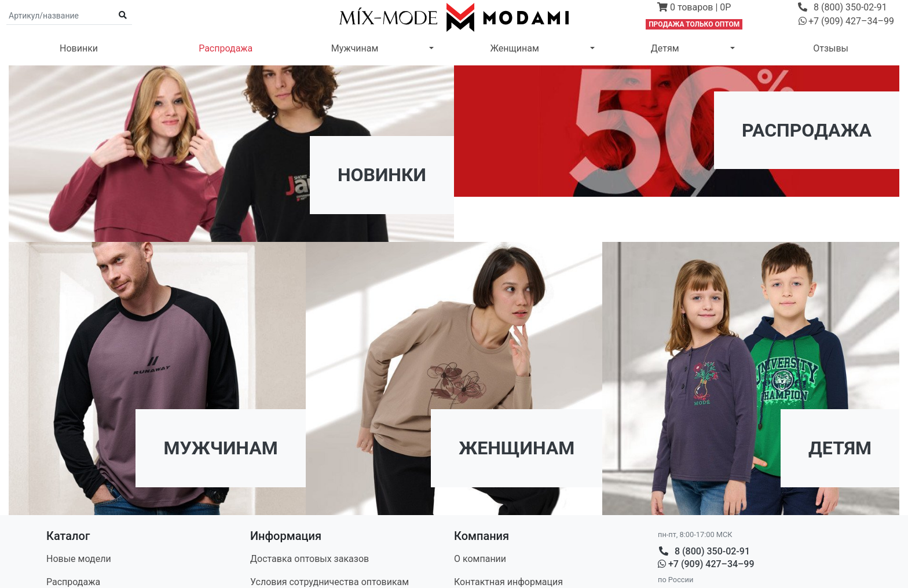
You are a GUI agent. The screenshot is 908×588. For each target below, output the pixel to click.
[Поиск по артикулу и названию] (60, 15)
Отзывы (831, 48)
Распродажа (226, 48)
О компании (480, 559)
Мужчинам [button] (355, 48)
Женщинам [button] (514, 48)
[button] (694, 9)
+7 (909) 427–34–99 (706, 564)
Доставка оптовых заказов (310, 559)
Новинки (79, 48)
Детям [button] (665, 48)
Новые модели (79, 559)
